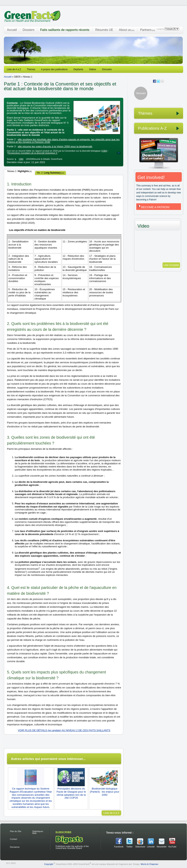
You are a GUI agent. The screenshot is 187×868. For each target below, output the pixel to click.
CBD (104, 151)
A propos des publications (54, 69)
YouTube (172, 847)
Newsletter (162, 847)
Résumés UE (104, 30)
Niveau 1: (19, 171)
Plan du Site (16, 831)
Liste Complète (171, 265)
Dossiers (28, 30)
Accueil (12, 30)
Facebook (119, 847)
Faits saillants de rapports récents (65, 30)
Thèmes (31, 69)
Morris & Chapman (149, 864)
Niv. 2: (50, 173)
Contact (14, 839)
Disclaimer (15, 847)
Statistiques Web (38, 832)
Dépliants (78, 69)
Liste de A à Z (14, 69)
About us (127, 30)
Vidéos (93, 69)
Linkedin (151, 847)
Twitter (129, 847)
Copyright (49, 864)
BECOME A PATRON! (153, 207)
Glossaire (107, 69)
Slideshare (140, 847)
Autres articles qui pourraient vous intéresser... (48, 759)
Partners (148, 30)
